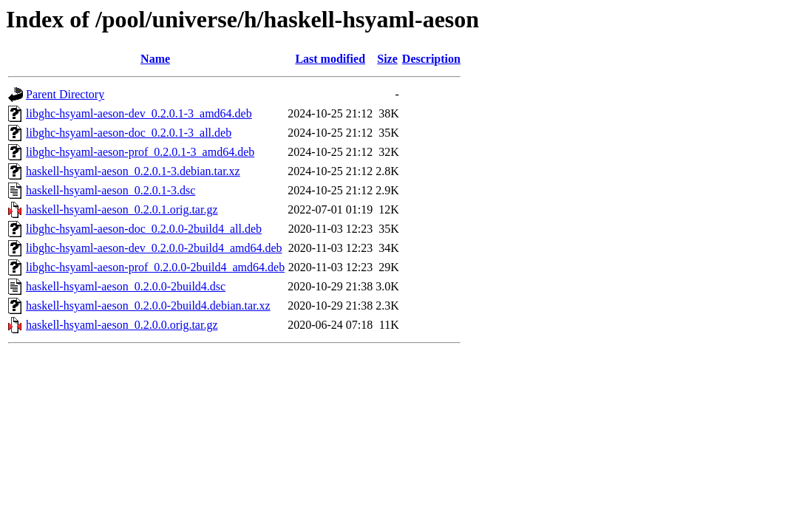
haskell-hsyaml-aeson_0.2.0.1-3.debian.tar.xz (133, 171)
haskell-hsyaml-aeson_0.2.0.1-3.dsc (111, 190)
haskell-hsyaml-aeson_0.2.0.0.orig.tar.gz (122, 325)
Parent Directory (65, 94)
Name (155, 59)
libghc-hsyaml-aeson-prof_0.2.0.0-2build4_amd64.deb (155, 267)
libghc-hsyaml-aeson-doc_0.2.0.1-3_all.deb (129, 133)
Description (431, 59)
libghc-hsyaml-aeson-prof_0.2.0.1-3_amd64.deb (140, 152)
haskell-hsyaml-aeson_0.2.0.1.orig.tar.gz (122, 209)
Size (387, 59)
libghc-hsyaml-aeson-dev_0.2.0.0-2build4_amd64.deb (154, 248)
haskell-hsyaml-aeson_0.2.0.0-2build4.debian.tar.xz (148, 306)
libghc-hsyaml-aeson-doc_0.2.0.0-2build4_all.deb (144, 229)
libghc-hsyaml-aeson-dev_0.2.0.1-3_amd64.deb (139, 113)
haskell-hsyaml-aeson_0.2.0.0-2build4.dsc (126, 286)
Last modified (330, 59)
